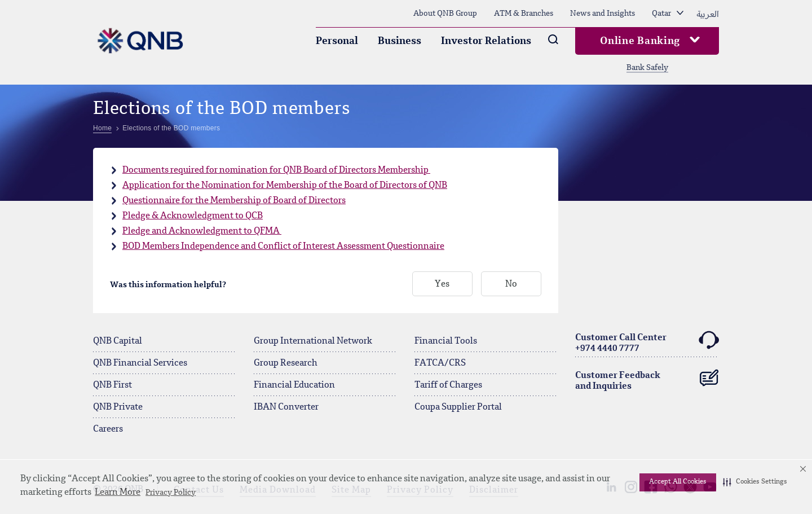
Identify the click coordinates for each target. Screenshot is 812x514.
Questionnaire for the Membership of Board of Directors (234, 201)
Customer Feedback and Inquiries (647, 379)
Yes (442, 284)
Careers (108, 429)
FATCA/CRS (440, 363)
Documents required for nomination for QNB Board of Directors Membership (276, 170)
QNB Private (118, 407)
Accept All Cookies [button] (678, 482)
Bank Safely (647, 68)
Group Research (286, 363)
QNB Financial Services (140, 363)
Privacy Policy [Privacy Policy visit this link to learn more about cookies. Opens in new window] (171, 493)
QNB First (112, 385)
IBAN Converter (286, 407)
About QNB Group (445, 14)
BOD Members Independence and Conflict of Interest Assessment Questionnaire (283, 247)
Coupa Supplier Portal (458, 407)
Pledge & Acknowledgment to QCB (193, 216)
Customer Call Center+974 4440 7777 (647, 342)
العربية (708, 14)
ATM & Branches (524, 14)
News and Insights (603, 14)
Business (400, 41)
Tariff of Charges (448, 385)
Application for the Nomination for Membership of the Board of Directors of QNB (285, 186)
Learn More (118, 493)
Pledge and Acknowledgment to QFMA (202, 231)
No (511, 284)
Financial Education (294, 385)
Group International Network (313, 341)
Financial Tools (446, 341)
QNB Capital (118, 341)
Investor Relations (486, 41)
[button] (755, 482)
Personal (337, 41)
